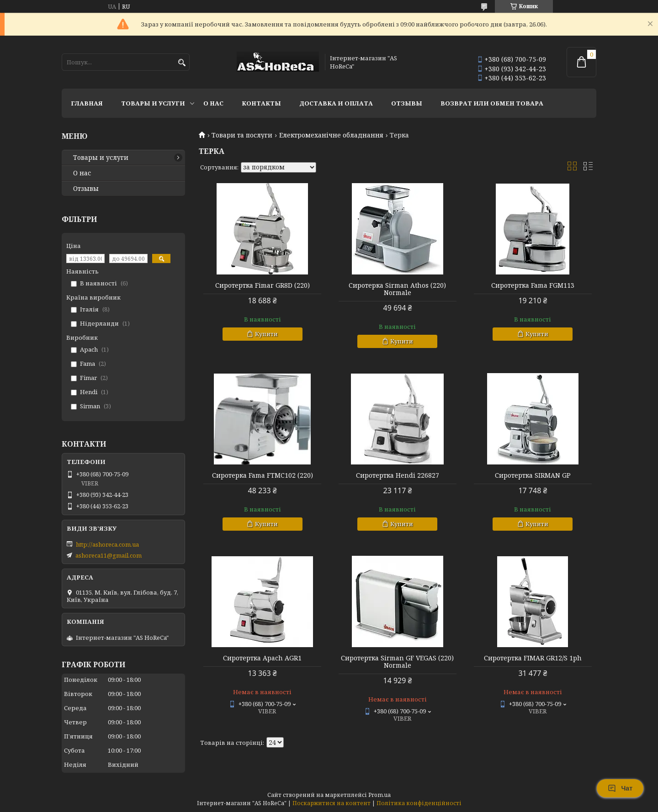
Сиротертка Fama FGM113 (533, 285)
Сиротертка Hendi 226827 (398, 475)
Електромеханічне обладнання (331, 135)
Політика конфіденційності (419, 803)
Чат (620, 788)
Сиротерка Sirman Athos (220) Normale (397, 289)
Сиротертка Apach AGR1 (262, 658)
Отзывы (407, 103)
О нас (213, 103)
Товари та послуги (242, 135)
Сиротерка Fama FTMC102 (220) (263, 475)
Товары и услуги (153, 103)
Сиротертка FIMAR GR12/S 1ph (533, 658)
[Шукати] (182, 63)
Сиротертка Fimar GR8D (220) (263, 285)
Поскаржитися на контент (332, 803)
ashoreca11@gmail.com (109, 555)
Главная (87, 103)
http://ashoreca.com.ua (107, 544)
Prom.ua (379, 795)
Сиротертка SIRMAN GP (533, 475)
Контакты (261, 103)
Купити (266, 334)
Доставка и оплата (336, 103)
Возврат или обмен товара (492, 103)
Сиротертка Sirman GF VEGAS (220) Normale (397, 662)
